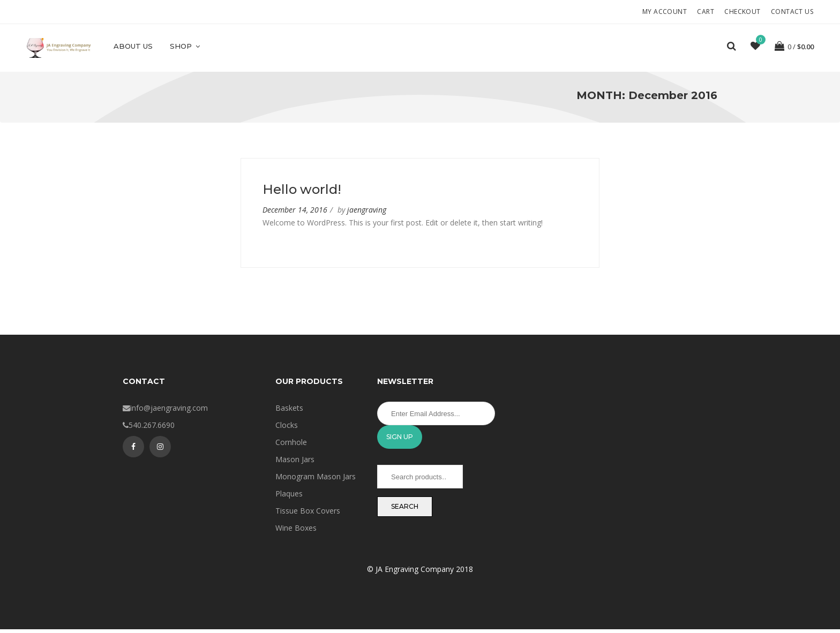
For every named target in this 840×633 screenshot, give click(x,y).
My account (665, 12)
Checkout (742, 12)
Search (405, 510)
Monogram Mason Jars (316, 480)
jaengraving (367, 213)
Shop (186, 46)
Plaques (289, 497)
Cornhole (291, 446)
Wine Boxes (296, 532)
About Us (133, 46)
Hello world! (302, 193)
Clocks (287, 429)
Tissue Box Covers (308, 514)
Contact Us (792, 12)
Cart (706, 12)
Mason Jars (295, 463)
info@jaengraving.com (169, 412)
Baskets (289, 412)
